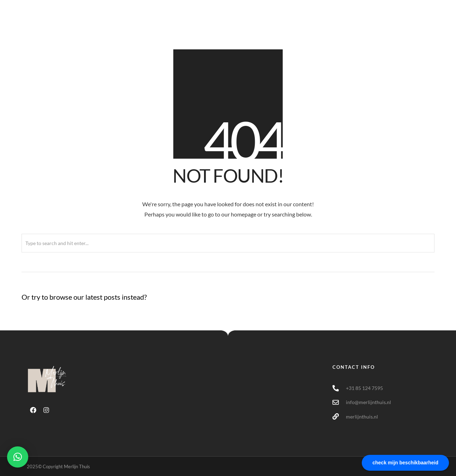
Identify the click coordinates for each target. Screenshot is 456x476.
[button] (18, 457)
